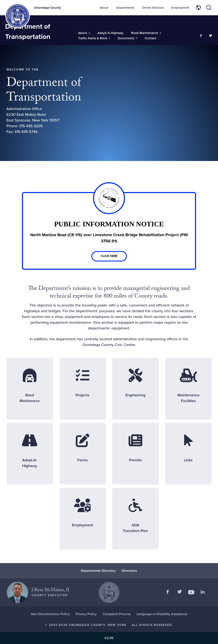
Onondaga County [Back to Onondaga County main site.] (47, 8)
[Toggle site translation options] (198, 8)
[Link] (109, 231)
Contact (150, 38)
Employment (180, 8)
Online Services (153, 8)
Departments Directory (98, 571)
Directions (129, 571)
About (104, 8)
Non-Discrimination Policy (50, 614)
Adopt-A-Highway (110, 33)
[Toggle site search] (209, 8)
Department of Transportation (28, 31)
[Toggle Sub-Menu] (84, 33)
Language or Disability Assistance (162, 614)
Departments (125, 8)
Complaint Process (117, 614)
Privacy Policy (86, 614)
